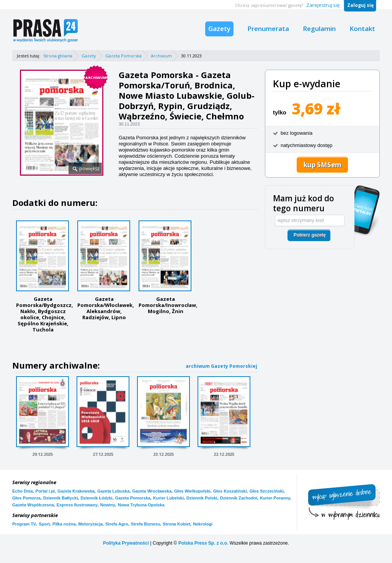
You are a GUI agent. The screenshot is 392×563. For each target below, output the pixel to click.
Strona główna (58, 56)
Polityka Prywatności (126, 543)
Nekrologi (203, 524)
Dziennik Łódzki (96, 498)
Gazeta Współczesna (33, 505)
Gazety (219, 29)
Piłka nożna (64, 524)
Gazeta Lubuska (113, 491)
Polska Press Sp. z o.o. (203, 543)
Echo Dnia (23, 491)
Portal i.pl (45, 491)
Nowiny (108, 505)
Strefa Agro (117, 524)
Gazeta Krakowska (76, 491)
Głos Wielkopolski (192, 491)
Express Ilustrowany (77, 505)
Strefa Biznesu (145, 524)
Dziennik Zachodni (239, 498)
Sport (44, 524)
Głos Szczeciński (267, 491)
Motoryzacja (91, 524)
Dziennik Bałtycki (60, 498)
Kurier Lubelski (168, 498)
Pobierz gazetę (310, 235)
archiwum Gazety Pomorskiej (221, 366)
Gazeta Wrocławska (152, 491)
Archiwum (161, 56)
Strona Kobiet (176, 524)
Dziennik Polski (202, 498)
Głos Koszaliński (230, 491)
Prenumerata (268, 29)
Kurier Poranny (275, 498)
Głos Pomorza (26, 498)
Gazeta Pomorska (123, 56)
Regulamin (319, 29)
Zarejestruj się (323, 5)
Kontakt (362, 29)
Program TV (24, 524)
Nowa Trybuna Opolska (141, 505)
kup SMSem (323, 165)
